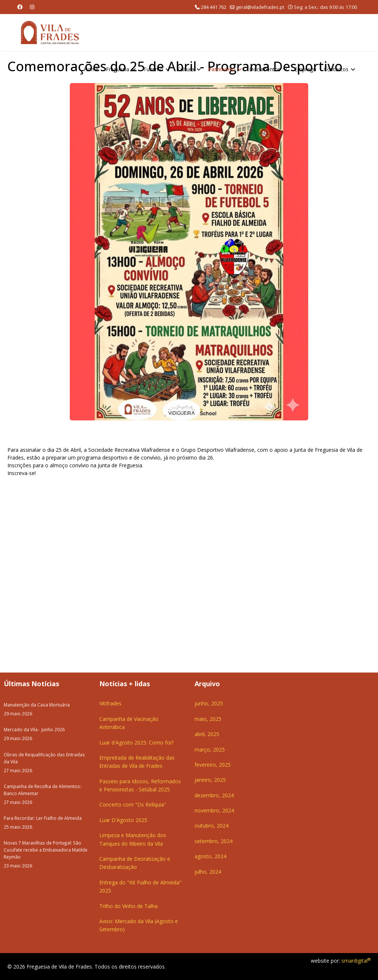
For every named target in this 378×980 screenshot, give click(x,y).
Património (222, 69)
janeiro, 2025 (210, 780)
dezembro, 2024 (214, 795)
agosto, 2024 (210, 856)
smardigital (356, 961)
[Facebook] (20, 7)
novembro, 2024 (214, 810)
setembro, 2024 (214, 841)
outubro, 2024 (212, 826)
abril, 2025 (207, 734)
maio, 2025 (208, 719)
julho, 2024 (208, 872)
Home (91, 69)
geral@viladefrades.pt (260, 7)
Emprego (305, 69)
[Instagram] (32, 7)
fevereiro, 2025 (213, 765)
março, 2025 (210, 749)
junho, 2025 (209, 703)
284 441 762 (214, 7)
